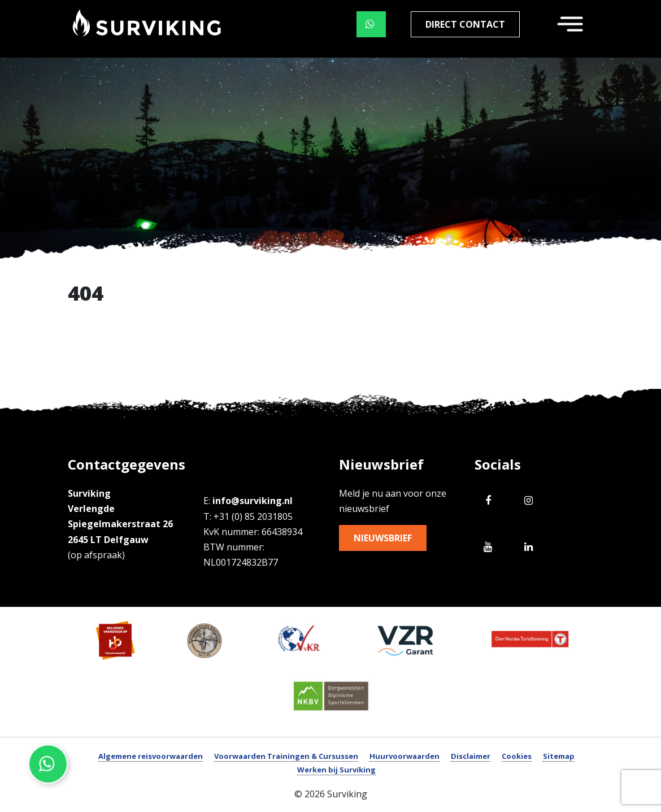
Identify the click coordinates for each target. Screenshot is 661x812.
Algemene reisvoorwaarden (151, 756)
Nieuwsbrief (383, 538)
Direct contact (465, 24)
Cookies (517, 756)
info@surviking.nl (253, 501)
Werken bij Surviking (336, 770)
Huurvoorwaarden (405, 756)
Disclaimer (471, 756)
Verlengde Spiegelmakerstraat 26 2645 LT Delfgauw (120, 524)
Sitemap (559, 756)
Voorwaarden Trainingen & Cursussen (286, 756)
